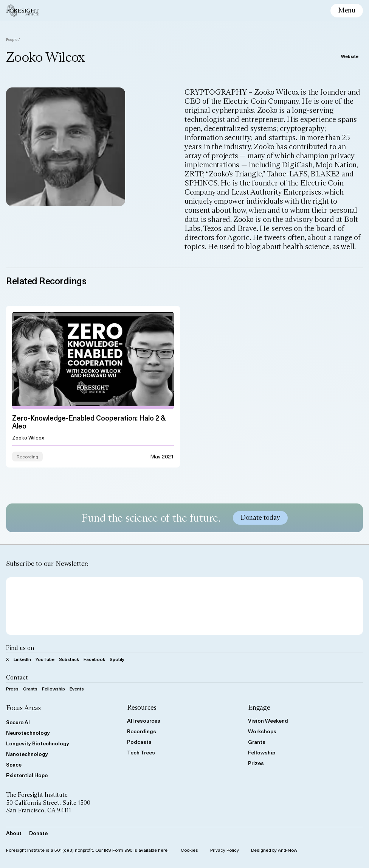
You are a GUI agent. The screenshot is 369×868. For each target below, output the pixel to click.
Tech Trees (141, 752)
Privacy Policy (225, 850)
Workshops (262, 731)
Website (350, 56)
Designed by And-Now (274, 850)
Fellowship (53, 689)
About (14, 833)
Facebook (94, 659)
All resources (144, 721)
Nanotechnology (27, 754)
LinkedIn (22, 659)
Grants (30, 689)
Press (12, 689)
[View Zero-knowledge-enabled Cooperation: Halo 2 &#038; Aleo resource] (93, 386)
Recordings (142, 731)
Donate (38, 833)
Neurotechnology (28, 733)
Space (14, 764)
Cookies (189, 850)
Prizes (256, 763)
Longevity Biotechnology (38, 743)
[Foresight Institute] (22, 11)
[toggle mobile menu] (347, 11)
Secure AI (18, 722)
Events (77, 689)
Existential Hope (27, 775)
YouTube (45, 659)
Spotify (117, 659)
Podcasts (139, 742)
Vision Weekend (268, 721)
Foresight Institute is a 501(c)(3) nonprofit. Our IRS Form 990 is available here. (87, 850)
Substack (69, 659)
